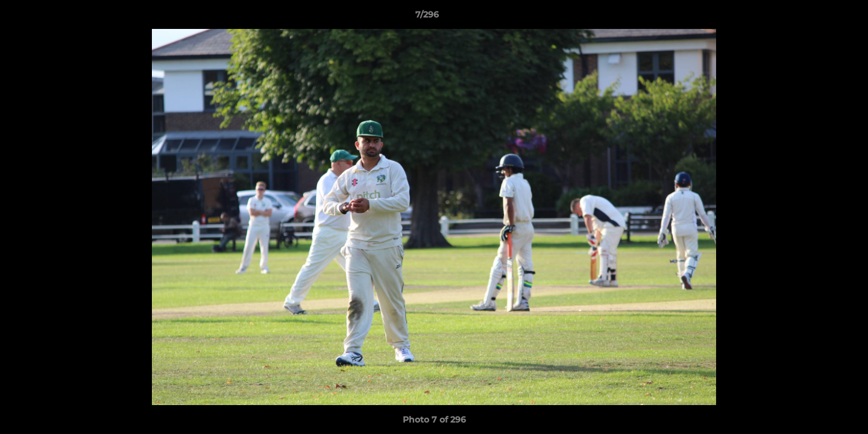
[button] (817, 17)
